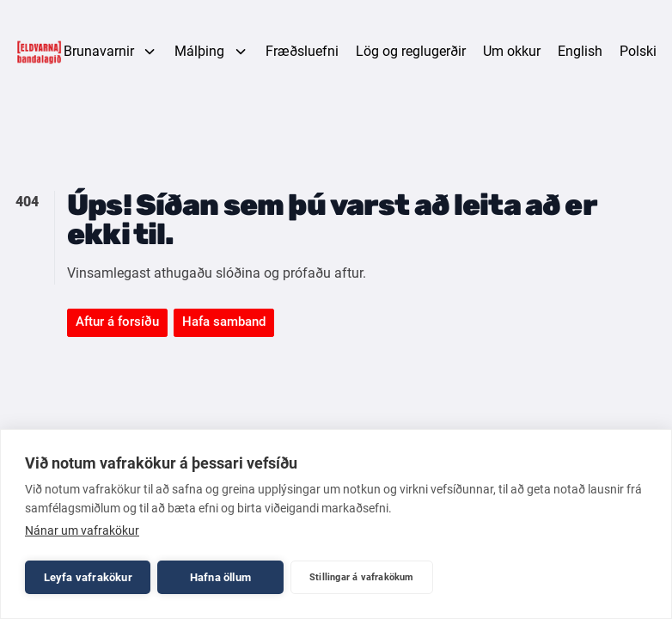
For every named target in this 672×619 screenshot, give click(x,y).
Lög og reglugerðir (411, 51)
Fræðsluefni (302, 51)
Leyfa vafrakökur (88, 577)
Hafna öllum (220, 577)
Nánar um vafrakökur (82, 530)
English (580, 51)
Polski (638, 51)
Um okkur (512, 51)
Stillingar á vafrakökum (362, 577)
